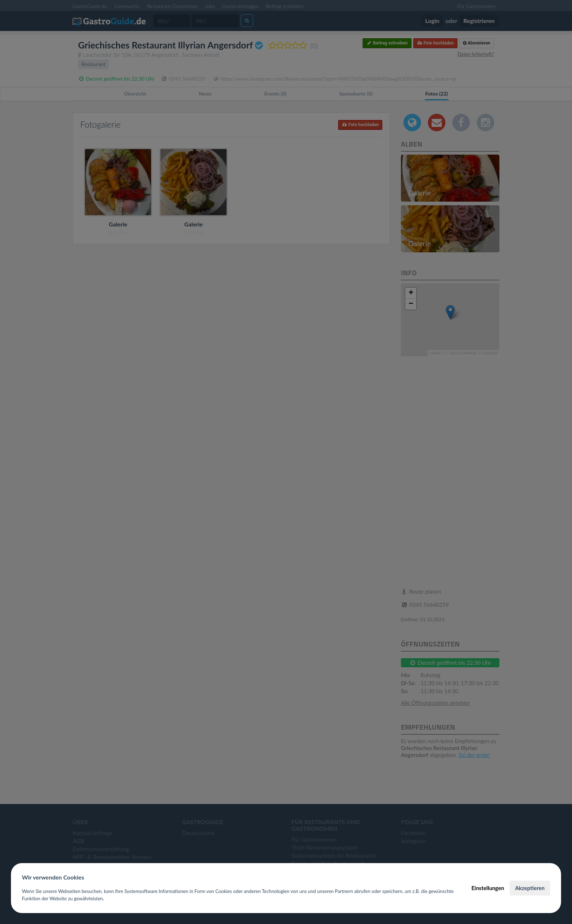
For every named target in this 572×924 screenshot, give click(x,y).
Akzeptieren (530, 888)
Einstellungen (488, 888)
